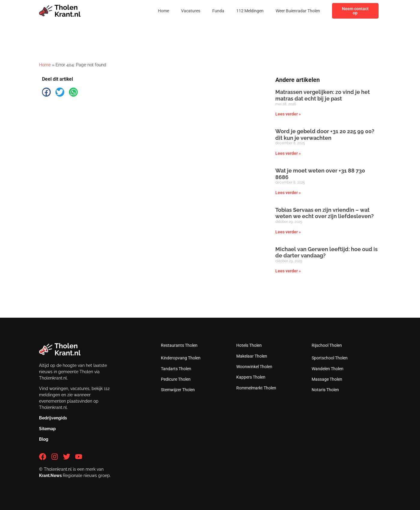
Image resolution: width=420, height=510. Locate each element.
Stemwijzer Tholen (178, 390)
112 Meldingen (250, 11)
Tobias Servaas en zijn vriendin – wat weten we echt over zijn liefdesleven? (325, 213)
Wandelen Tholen (328, 369)
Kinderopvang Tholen (181, 358)
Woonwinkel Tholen (254, 367)
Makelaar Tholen (252, 356)
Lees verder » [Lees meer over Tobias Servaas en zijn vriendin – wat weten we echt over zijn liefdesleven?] (288, 232)
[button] (46, 92)
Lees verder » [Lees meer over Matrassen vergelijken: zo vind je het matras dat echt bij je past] (288, 114)
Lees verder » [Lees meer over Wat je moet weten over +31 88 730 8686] (288, 193)
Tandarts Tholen (176, 369)
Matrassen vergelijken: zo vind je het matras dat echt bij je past (323, 95)
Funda (218, 11)
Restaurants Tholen (179, 345)
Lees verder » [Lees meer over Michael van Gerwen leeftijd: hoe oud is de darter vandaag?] (288, 271)
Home (163, 11)
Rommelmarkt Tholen (256, 388)
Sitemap (47, 429)
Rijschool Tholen (327, 345)
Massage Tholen (327, 379)
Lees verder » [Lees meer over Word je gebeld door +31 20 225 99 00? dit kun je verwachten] (288, 153)
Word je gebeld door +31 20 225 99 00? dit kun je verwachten (325, 135)
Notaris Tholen (325, 390)
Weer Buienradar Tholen (298, 11)
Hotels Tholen (249, 345)
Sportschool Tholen (330, 358)
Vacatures (191, 11)
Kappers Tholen (251, 377)
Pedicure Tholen (176, 379)
